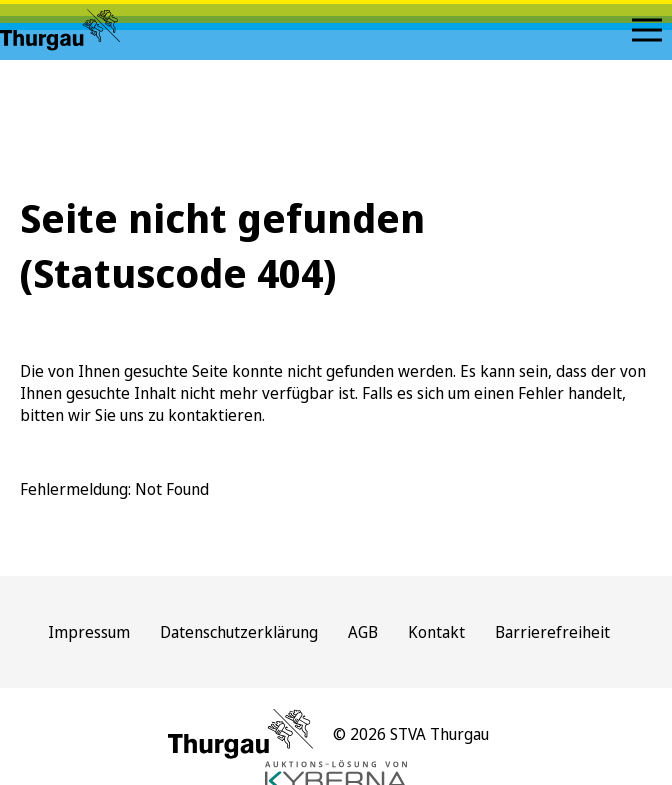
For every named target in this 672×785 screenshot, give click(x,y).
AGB (363, 632)
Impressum (89, 632)
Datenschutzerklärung (239, 632)
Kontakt (436, 632)
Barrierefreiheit (552, 632)
